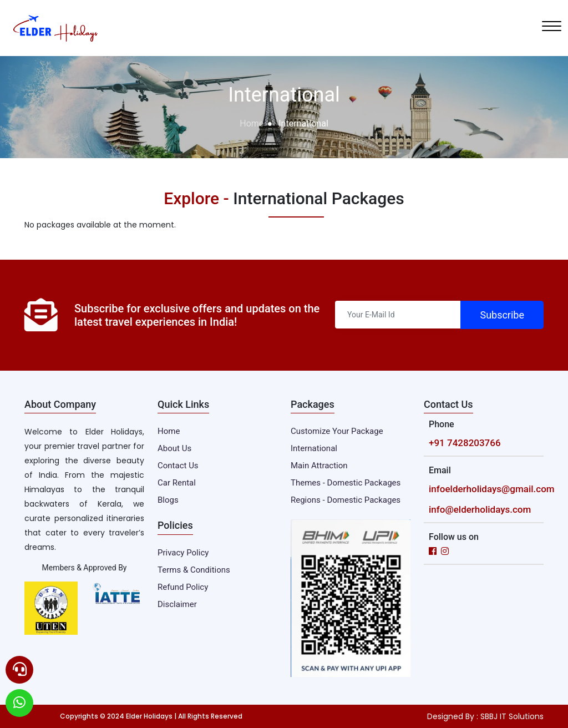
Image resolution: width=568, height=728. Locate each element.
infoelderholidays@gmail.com (492, 489)
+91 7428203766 (465, 443)
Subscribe (502, 315)
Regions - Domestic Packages (346, 500)
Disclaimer (177, 604)
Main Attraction (319, 466)
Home (252, 123)
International (314, 448)
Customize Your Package (337, 431)
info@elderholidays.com (480, 509)
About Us (174, 448)
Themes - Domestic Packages (346, 483)
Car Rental (177, 483)
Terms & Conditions (194, 570)
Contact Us (178, 466)
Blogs (168, 500)
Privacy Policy (183, 553)
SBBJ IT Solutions (512, 716)
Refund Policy (183, 587)
